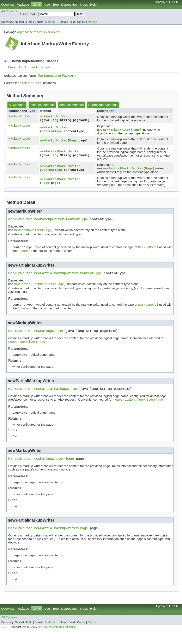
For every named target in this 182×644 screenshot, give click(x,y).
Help (93, 4)
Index (84, 4)
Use (47, 4)
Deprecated (69, 4)
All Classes (9, 11)
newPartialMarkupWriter (60, 153)
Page (73, 142)
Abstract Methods (71, 106)
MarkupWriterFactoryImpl (29, 67)
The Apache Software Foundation (57, 639)
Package (23, 4)
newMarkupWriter (54, 118)
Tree (56, 4)
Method (50, 22)
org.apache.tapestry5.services (38, 32)
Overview (8, 4)
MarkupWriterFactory (57, 77)
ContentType (52, 133)
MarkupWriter (20, 118)
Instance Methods (42, 106)
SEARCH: (30, 14)
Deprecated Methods (103, 106)
